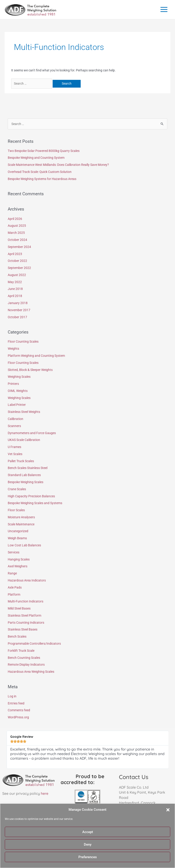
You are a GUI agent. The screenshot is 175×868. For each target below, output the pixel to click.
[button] (168, 810)
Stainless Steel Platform (24, 615)
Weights (13, 349)
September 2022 (19, 268)
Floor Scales (16, 510)
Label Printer (17, 405)
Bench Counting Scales (24, 658)
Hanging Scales (19, 559)
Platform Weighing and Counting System (36, 356)
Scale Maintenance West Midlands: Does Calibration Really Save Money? (58, 165)
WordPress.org (18, 717)
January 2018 (18, 303)
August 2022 (17, 275)
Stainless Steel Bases (23, 629)
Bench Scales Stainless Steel (28, 468)
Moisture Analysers (21, 517)
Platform (14, 594)
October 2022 (17, 261)
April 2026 (15, 219)
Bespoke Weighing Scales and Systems (35, 503)
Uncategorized (18, 531)
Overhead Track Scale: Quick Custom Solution (40, 172)
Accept (88, 832)
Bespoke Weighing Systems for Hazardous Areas (42, 179)
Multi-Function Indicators (26, 601)
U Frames (14, 447)
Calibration (15, 419)
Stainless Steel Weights (24, 412)
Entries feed (16, 703)
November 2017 (19, 310)
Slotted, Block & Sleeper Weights (30, 370)
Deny (88, 845)
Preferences (88, 857)
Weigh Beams (17, 538)
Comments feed (19, 710)
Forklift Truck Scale (21, 651)
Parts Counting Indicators (26, 623)
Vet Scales (15, 454)
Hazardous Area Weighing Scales (31, 672)
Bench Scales (17, 636)
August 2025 (17, 226)
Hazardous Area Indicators (27, 580)
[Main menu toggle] (164, 10)
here (45, 793)
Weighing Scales (19, 377)
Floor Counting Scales (23, 341)
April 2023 (15, 254)
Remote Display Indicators (26, 665)
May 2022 (15, 282)
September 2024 (19, 247)
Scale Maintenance (21, 524)
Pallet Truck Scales (21, 461)
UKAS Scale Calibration (24, 440)
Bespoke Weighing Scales (26, 482)
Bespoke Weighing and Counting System (36, 158)
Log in (12, 696)
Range (12, 573)
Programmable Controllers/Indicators (34, 644)
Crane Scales (17, 489)
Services (14, 552)
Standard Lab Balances (24, 475)
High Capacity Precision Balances (31, 496)
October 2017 (17, 317)
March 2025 (16, 233)
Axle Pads (15, 587)
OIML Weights (18, 391)
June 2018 (15, 289)
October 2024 (17, 240)
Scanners (14, 426)
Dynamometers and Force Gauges (32, 433)
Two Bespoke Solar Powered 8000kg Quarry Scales (44, 151)
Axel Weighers (18, 566)
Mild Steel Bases (19, 608)
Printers (13, 384)
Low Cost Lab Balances (24, 545)
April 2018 (15, 296)
